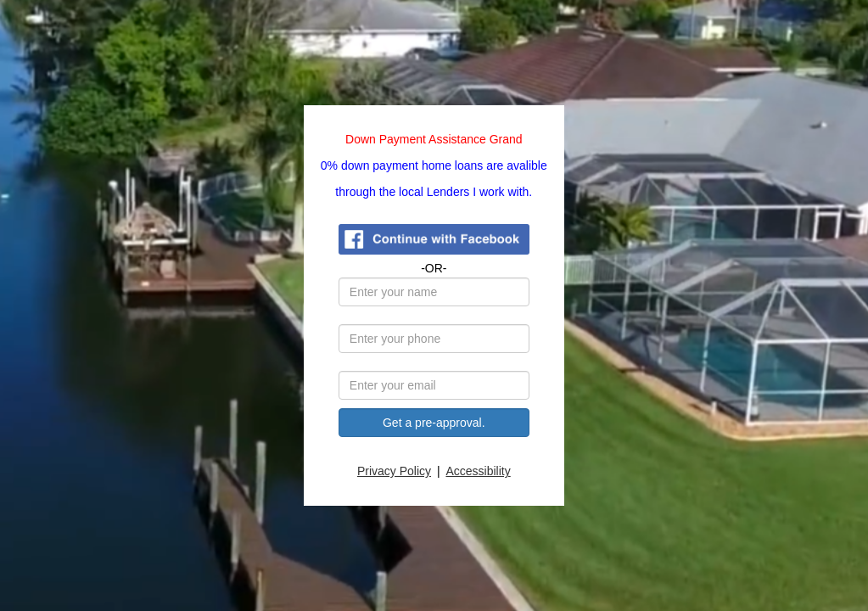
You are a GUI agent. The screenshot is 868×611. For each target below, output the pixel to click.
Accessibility (479, 471)
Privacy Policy (395, 471)
